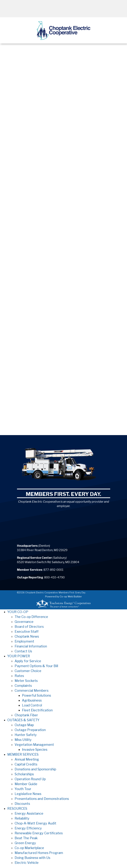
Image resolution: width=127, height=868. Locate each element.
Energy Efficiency (28, 828)
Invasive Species (35, 750)
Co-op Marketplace (29, 848)
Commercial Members (32, 691)
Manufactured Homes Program (39, 853)
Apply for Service (28, 661)
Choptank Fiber (26, 715)
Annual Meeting (27, 759)
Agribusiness (32, 700)
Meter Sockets (26, 681)
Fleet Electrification (37, 710)
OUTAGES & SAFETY (23, 720)
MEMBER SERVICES (23, 754)
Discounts (22, 804)
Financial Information (31, 646)
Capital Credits (26, 764)
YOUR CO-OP (18, 612)
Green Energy (25, 843)
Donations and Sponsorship (35, 769)
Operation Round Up (30, 779)
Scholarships (24, 774)
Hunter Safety (26, 735)
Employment (24, 641)
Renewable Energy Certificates (39, 833)
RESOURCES (17, 809)
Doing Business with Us (32, 858)
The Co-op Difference (31, 617)
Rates (19, 676)
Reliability (22, 818)
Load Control (32, 705)
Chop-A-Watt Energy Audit (35, 823)
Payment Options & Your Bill (36, 666)
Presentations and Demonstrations (42, 799)
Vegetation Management (34, 745)
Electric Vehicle (27, 863)
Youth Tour (23, 789)
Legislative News (28, 794)
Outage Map (24, 725)
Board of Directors (29, 627)
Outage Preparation (30, 730)
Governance (24, 622)
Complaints (23, 686)
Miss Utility (23, 740)
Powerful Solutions (36, 695)
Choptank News (27, 636)
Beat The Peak (26, 838)
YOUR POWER (19, 656)
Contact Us (23, 651)
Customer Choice (28, 671)
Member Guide (26, 784)
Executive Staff (27, 632)
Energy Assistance (29, 813)
